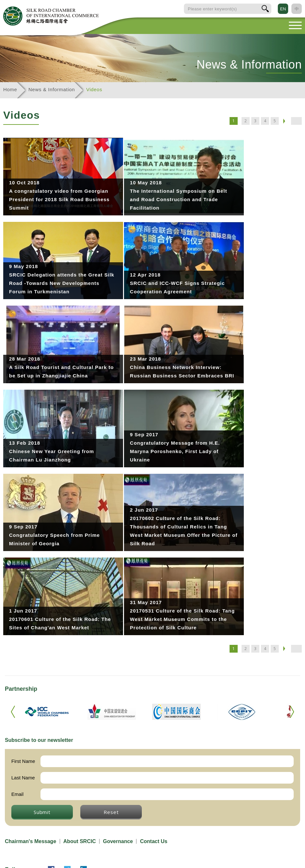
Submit (42, 812)
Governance (118, 841)
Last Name (23, 778)
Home (10, 89)
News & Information (52, 89)
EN (283, 9)
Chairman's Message (31, 841)
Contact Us (153, 841)
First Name (23, 761)
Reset (111, 812)
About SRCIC (80, 841)
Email (17, 794)
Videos (94, 89)
